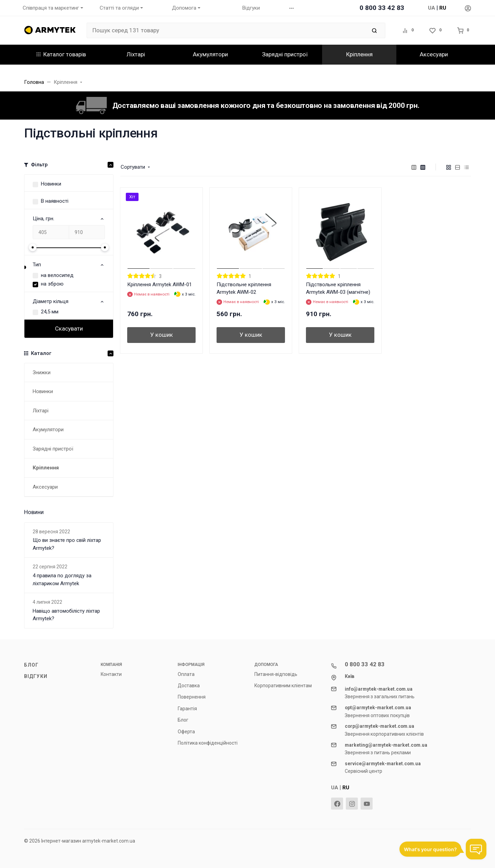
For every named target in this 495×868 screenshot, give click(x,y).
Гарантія (187, 709)
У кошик (162, 335)
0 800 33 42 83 (382, 8)
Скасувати (69, 329)
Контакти (111, 674)
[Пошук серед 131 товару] (227, 31)
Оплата (186, 674)
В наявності (55, 201)
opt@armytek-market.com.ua (378, 708)
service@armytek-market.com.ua (383, 764)
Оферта (186, 732)
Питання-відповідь (276, 674)
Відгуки (36, 676)
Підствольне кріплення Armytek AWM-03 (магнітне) (338, 288)
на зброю (52, 284)
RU (443, 8)
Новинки (51, 184)
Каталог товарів (61, 54)
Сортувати (133, 167)
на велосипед (57, 275)
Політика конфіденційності (208, 743)
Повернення (192, 697)
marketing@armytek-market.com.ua (386, 745)
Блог (31, 665)
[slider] (33, 247)
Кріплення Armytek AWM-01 (159, 285)
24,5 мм (50, 312)
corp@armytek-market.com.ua (379, 726)
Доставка (189, 686)
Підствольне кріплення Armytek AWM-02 (244, 288)
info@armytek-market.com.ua (379, 689)
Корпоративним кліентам (283, 686)
